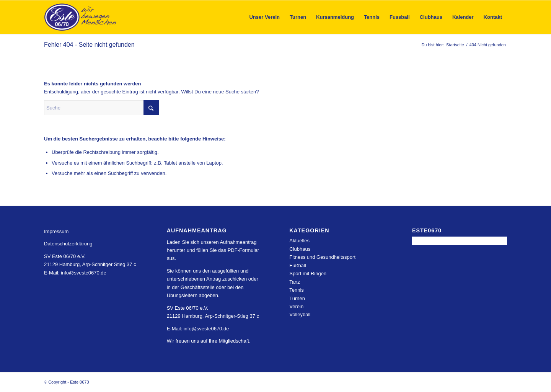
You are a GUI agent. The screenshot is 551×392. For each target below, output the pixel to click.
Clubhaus (300, 249)
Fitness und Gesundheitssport (322, 257)
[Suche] (101, 108)
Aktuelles (299, 241)
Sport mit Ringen (308, 274)
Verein (296, 306)
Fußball (298, 265)
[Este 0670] (81, 17)
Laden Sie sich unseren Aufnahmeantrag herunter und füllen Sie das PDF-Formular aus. (213, 250)
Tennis (297, 290)
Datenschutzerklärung (68, 244)
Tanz (294, 282)
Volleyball (300, 314)
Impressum (56, 231)
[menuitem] (264, 17)
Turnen (297, 298)
